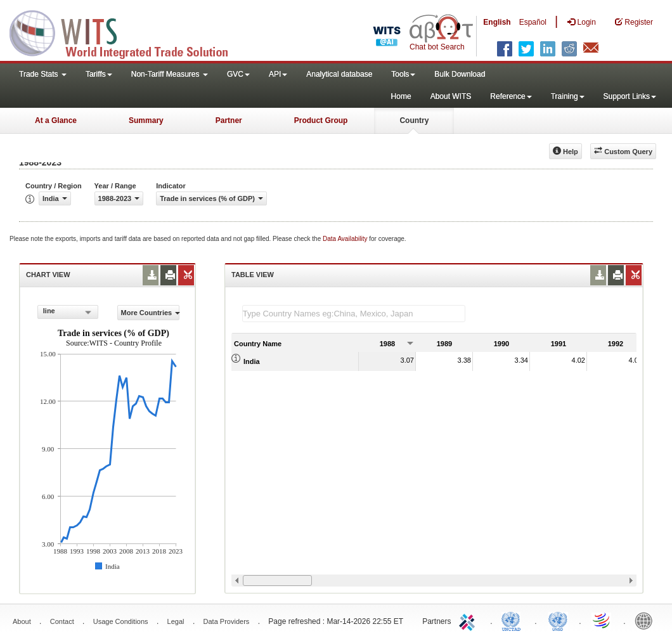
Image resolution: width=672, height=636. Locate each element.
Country (414, 120)
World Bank (647, 620)
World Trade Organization (602, 620)
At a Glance (56, 120)
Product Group (321, 120)
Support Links (630, 96)
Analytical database (339, 74)
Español (533, 22)
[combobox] (68, 312)
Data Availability (346, 239)
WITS (127, 32)
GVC (238, 74)
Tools (403, 74)
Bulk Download (460, 74)
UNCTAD (514, 620)
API (278, 74)
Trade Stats (43, 74)
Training (568, 96)
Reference (511, 96)
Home (401, 96)
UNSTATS (558, 620)
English (497, 22)
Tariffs (99, 74)
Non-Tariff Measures (170, 74)
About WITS (451, 96)
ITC (469, 620)
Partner (229, 120)
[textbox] (354, 314)
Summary (146, 120)
